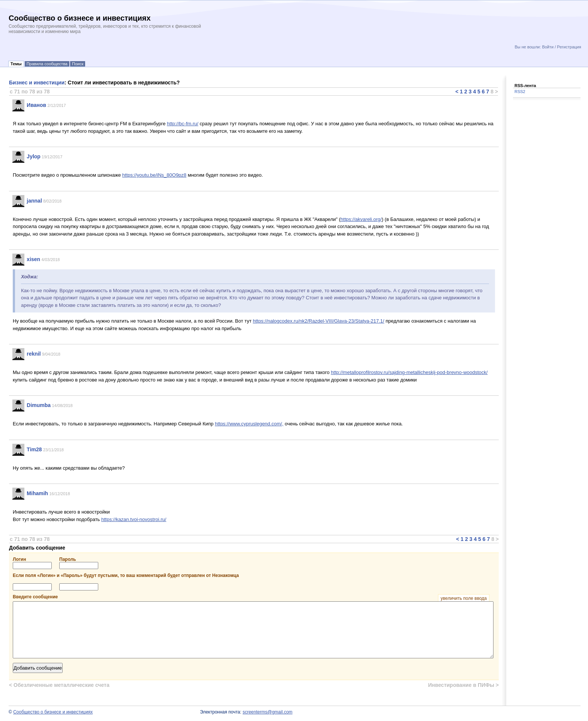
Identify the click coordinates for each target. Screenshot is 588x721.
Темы (16, 64)
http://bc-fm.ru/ (183, 124)
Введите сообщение (251, 597)
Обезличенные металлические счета (59, 685)
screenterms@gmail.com (268, 712)
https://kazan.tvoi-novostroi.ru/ (134, 519)
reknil (34, 354)
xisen (33, 259)
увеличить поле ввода (464, 598)
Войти (548, 47)
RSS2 (520, 92)
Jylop (34, 156)
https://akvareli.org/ (361, 219)
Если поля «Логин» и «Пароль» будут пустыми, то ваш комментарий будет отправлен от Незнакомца (126, 575)
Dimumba (39, 405)
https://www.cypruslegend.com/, (249, 424)
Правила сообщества (47, 64)
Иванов (36, 105)
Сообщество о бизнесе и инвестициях (53, 712)
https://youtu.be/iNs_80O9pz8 (154, 175)
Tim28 (34, 449)
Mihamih (37, 493)
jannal (34, 201)
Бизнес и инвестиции (37, 83)
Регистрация (569, 47)
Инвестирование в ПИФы (463, 685)
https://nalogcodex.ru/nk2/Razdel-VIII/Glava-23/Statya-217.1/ (318, 321)
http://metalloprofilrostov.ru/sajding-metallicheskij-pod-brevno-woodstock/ (409, 372)
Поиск (78, 64)
